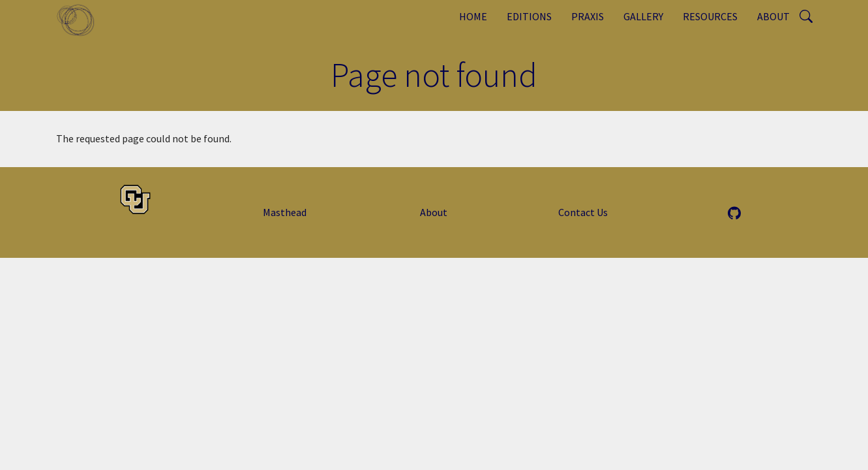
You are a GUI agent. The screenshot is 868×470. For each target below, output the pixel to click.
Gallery (643, 16)
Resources (710, 16)
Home (473, 16)
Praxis (588, 16)
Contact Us (583, 212)
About (773, 16)
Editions (529, 16)
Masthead (285, 212)
